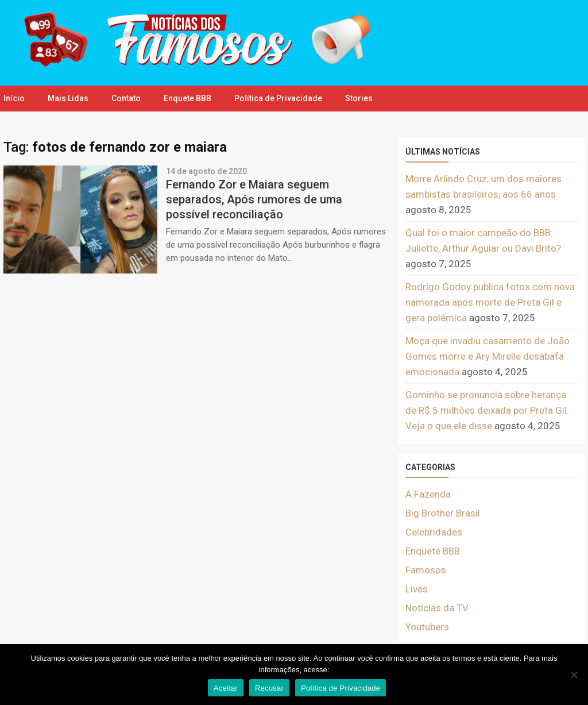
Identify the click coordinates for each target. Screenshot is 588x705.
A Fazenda (428, 494)
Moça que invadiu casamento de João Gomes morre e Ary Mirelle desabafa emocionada (488, 356)
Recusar (269, 688)
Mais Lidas (68, 98)
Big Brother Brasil (443, 513)
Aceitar (226, 688)
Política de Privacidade (278, 98)
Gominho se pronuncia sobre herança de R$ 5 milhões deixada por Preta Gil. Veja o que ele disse (487, 410)
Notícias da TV (437, 608)
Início (14, 98)
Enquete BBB (187, 98)
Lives (417, 589)
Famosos (426, 570)
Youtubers (427, 627)
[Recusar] (574, 675)
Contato (126, 98)
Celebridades (434, 532)
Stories (359, 98)
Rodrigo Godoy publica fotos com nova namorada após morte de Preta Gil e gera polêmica (490, 302)
